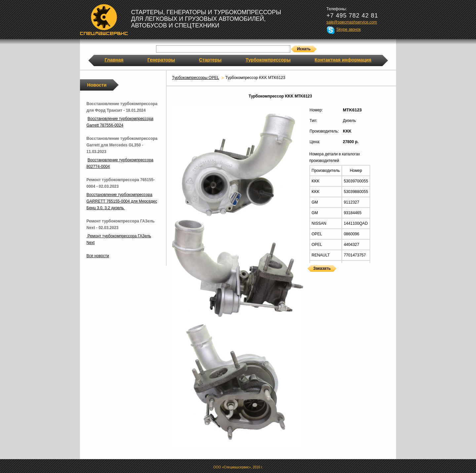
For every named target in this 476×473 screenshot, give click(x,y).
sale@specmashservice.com (352, 22)
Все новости (98, 256)
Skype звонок (349, 29)
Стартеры (210, 60)
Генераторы (161, 60)
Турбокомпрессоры (268, 60)
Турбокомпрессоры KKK (309, 276)
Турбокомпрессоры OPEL (196, 78)
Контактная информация (343, 60)
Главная (114, 60)
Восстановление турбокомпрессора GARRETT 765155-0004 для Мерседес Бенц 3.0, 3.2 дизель (122, 201)
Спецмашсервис (104, 20)
